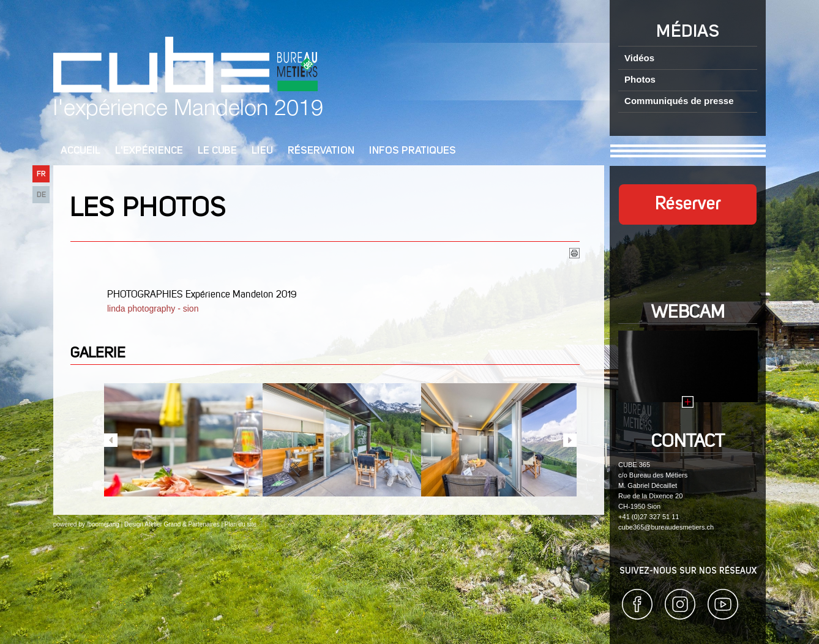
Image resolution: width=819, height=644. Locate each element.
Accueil (80, 151)
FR (41, 174)
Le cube (217, 151)
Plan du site (241, 524)
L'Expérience (149, 151)
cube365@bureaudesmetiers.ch (666, 527)
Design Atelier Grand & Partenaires (172, 524)
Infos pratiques (413, 151)
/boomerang (103, 524)
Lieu (262, 151)
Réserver (688, 204)
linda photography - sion (154, 309)
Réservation (321, 151)
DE (41, 195)
